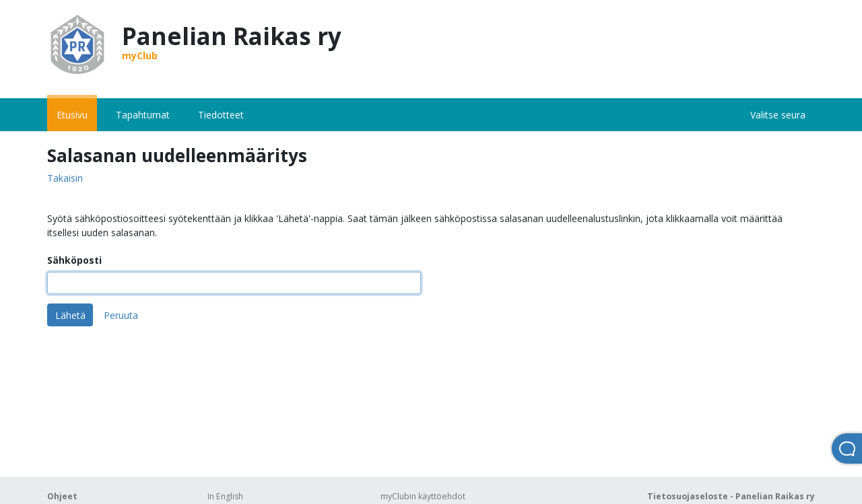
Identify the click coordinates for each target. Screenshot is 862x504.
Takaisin (65, 179)
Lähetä (70, 315)
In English (225, 496)
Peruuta (121, 315)
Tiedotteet (221, 115)
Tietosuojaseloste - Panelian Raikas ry (731, 496)
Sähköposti (74, 260)
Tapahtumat (143, 115)
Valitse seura (778, 115)
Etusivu (72, 115)
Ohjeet (62, 496)
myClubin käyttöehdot (423, 496)
